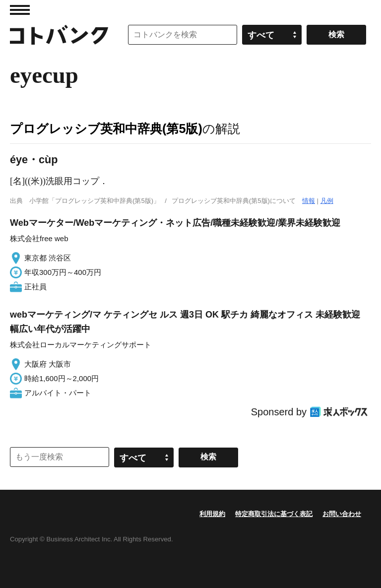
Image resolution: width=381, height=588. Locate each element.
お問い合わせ (342, 514)
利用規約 (212, 514)
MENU (20, 10)
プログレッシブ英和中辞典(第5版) (106, 129)
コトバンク (59, 35)
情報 (309, 201)
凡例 (327, 201)
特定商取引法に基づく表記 (274, 514)
